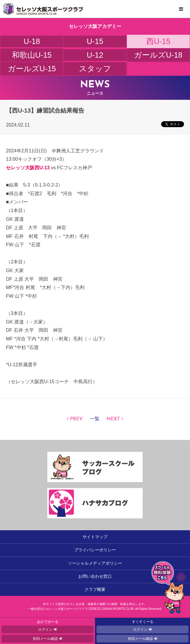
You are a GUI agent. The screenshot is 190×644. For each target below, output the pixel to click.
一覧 (95, 419)
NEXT (113, 419)
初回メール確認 (45, 639)
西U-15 (158, 41)
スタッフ (95, 69)
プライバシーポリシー (95, 550)
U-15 (95, 41)
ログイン (45, 629)
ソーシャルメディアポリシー (95, 563)
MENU (181, 9)
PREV (76, 419)
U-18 (32, 41)
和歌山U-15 (32, 55)
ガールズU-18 (158, 55)
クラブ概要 (95, 589)
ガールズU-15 (32, 69)
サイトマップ (95, 537)
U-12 (95, 55)
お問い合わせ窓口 (95, 576)
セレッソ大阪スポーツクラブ (95, 9)
